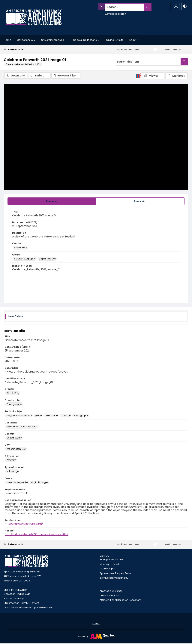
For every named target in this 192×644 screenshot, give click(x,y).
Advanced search (107, 13)
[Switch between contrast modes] (184, 7)
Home (7, 40)
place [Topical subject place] (38, 416)
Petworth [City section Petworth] (11, 460)
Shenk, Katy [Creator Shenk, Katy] (21, 248)
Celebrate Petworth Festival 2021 (24, 64)
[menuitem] (96, 623)
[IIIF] (138, 76)
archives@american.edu (114, 578)
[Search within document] (184, 62)
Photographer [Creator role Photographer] (14, 405)
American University (111, 591)
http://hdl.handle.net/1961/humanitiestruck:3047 (37, 535)
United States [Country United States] (14, 438)
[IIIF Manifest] (176, 76)
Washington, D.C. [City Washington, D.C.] (16, 449)
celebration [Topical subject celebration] (51, 416)
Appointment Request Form (115, 573)
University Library (109, 596)
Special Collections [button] (87, 40)
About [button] (135, 40)
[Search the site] (121, 7)
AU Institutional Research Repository (120, 600)
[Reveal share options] (166, 7)
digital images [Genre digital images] (47, 259)
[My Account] (175, 7)
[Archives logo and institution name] (34, 17)
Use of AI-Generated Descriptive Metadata (28, 608)
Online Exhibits (115, 40)
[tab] (52, 201)
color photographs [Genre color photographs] (25, 259)
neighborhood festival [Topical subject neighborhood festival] (19, 416)
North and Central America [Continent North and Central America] (22, 427)
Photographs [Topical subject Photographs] (81, 416)
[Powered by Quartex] (96, 636)
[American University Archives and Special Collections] (27, 562)
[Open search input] (156, 7)
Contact (96, 624)
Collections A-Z (26, 40)
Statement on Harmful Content (21, 603)
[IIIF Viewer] (153, 76)
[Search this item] (148, 62)
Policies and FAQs (14, 599)
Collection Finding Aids (17, 594)
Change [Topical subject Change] (66, 416)
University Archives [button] (54, 40)
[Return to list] (29, 49)
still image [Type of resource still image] (13, 471)
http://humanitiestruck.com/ (24, 524)
